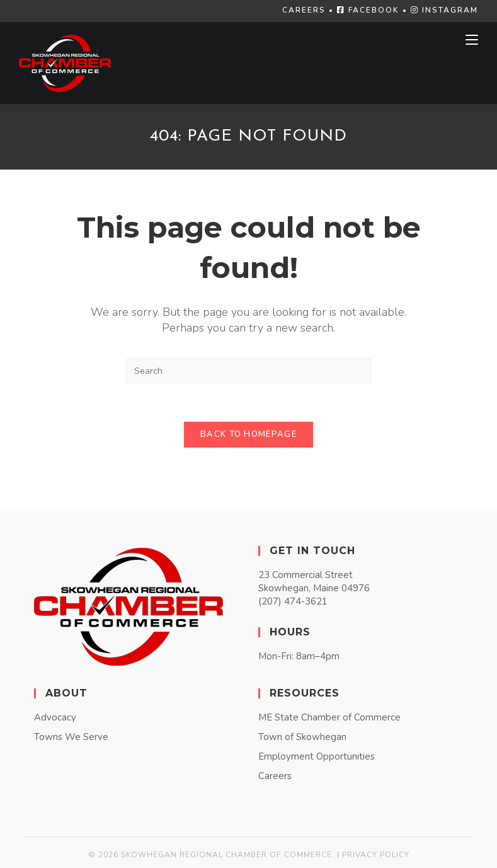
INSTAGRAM (444, 10)
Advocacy (55, 717)
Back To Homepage (248, 434)
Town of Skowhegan (302, 737)
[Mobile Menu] (472, 40)
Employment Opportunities (317, 756)
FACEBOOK (368, 10)
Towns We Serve (71, 737)
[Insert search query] (249, 371)
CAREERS (304, 10)
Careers (275, 776)
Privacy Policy (376, 855)
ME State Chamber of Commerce (329, 717)
